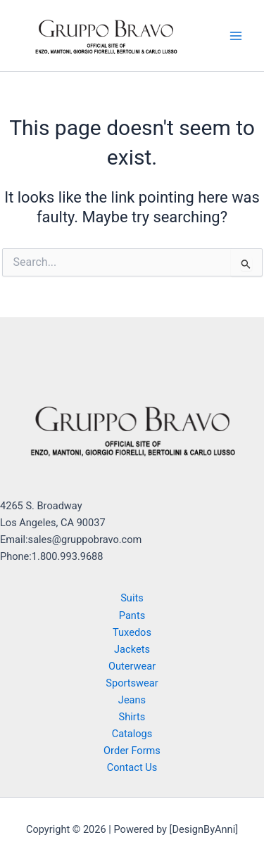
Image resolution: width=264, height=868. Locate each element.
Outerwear (132, 666)
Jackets (132, 649)
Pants (132, 615)
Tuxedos (132, 632)
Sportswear (132, 683)
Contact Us (132, 767)
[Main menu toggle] (236, 35)
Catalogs (132, 734)
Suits (132, 598)
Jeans (132, 700)
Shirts (132, 717)
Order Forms (132, 751)
